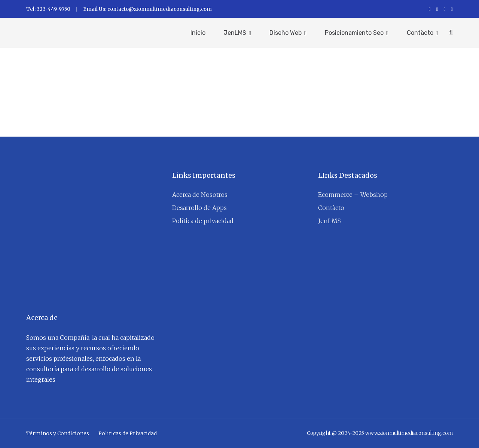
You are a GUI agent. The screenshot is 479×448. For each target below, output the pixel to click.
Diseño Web (286, 33)
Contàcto (420, 33)
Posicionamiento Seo (354, 33)
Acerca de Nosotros (200, 195)
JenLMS (235, 33)
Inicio (198, 33)
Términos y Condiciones (58, 433)
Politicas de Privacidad (128, 433)
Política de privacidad (203, 221)
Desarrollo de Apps (199, 208)
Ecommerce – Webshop (353, 195)
